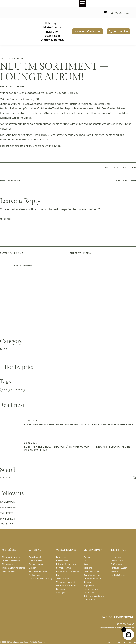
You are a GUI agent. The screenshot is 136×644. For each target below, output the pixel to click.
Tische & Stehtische (11, 557)
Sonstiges (61, 593)
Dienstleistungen (91, 571)
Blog (86, 564)
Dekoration (61, 557)
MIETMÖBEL (9, 550)
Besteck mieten (36, 564)
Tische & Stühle (118, 575)
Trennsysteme (63, 578)
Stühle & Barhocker (11, 561)
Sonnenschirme (63, 568)
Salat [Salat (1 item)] (5, 390)
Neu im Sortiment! (12, 87)
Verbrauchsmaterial (65, 582)
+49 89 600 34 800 (125, 624)
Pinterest (8, 519)
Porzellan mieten (37, 557)
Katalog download (92, 578)
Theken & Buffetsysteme (13, 568)
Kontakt (87, 557)
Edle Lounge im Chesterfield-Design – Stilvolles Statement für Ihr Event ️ (80, 425)
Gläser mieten (36, 561)
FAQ (85, 561)
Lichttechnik (62, 589)
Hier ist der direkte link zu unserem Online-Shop (30, 146)
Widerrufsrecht (91, 600)
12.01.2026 (30, 421)
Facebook (8, 502)
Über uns (88, 568)
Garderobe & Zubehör (66, 586)
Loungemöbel (117, 557)
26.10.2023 (6, 59)
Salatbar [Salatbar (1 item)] (18, 390)
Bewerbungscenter (92, 575)
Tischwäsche (8, 564)
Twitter (6, 513)
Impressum (89, 593)
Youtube (7, 524)
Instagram (8, 508)
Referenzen (89, 582)
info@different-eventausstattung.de (117, 628)
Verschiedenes (9, 571)
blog (20, 59)
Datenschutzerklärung (94, 596)
